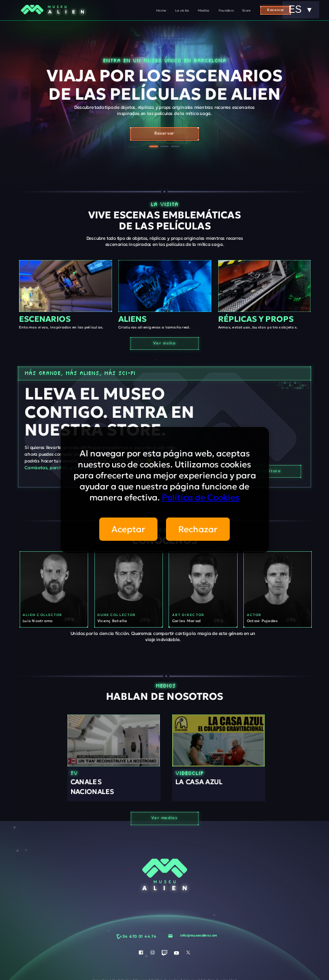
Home (161, 10)
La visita (182, 10)
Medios (204, 10)
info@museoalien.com (199, 935)
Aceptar (128, 529)
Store (247, 10)
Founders (227, 10)
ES (301, 9)
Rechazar (198, 529)
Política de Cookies (201, 497)
